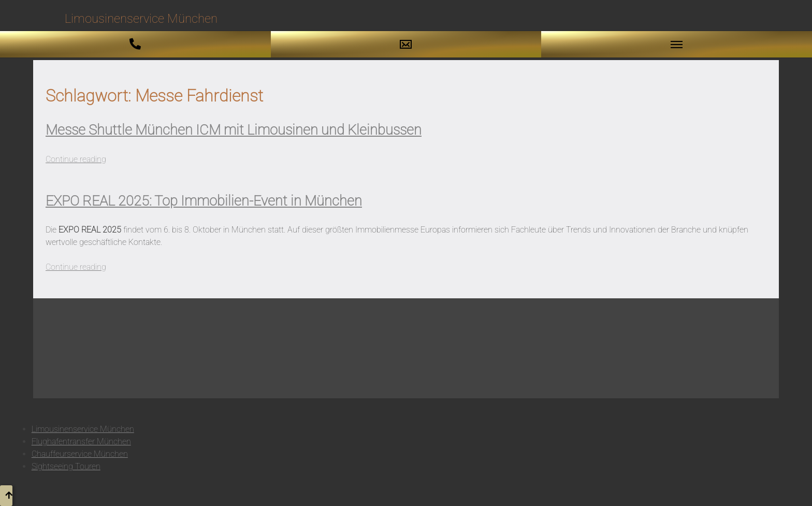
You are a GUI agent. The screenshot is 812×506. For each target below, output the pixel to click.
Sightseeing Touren (66, 466)
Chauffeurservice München (80, 454)
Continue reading (76, 159)
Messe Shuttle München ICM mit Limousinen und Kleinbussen (234, 130)
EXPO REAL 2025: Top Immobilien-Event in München (204, 201)
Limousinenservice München (83, 429)
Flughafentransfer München (81, 442)
